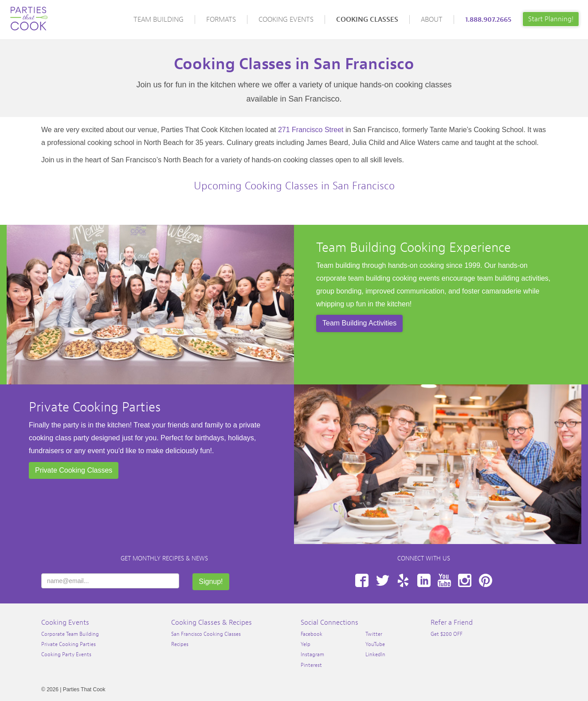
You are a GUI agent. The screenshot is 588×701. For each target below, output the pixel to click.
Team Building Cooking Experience (414, 247)
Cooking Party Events (66, 654)
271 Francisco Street (311, 130)
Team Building (159, 20)
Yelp (403, 580)
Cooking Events (286, 20)
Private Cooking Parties (95, 407)
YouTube (444, 580)
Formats (221, 20)
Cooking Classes (367, 20)
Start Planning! (551, 19)
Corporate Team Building (70, 634)
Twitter (383, 580)
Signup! (211, 582)
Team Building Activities (359, 323)
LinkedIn (424, 580)
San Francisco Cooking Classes (206, 634)
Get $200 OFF (447, 634)
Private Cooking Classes (74, 470)
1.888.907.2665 (488, 20)
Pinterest (486, 580)
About (432, 20)
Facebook (362, 580)
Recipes (180, 644)
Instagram (465, 580)
